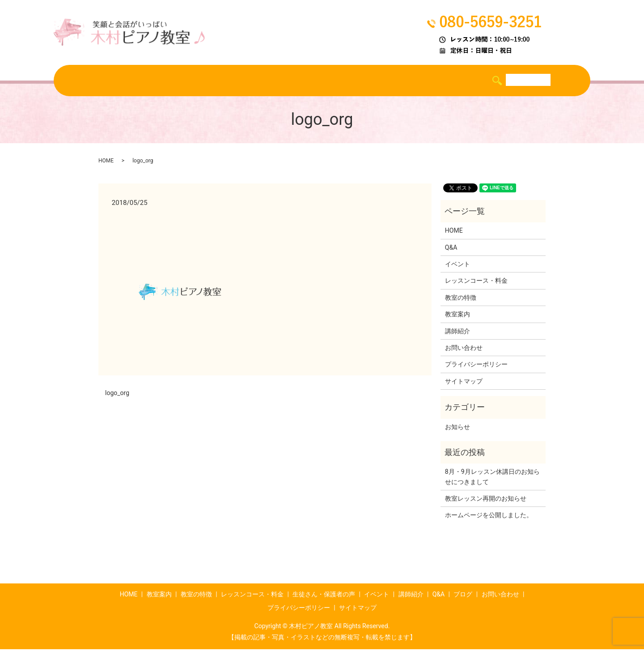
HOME (94, 81)
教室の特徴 (174, 81)
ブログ (482, 81)
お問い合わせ (464, 349)
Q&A (452, 81)
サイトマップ (464, 383)
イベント (378, 81)
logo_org (117, 395)
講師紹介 (419, 81)
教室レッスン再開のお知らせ (486, 500)
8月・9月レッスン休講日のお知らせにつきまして (492, 478)
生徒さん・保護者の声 (318, 81)
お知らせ (458, 429)
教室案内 (130, 81)
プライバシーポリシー (476, 366)
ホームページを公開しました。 (489, 517)
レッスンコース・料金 (237, 81)
